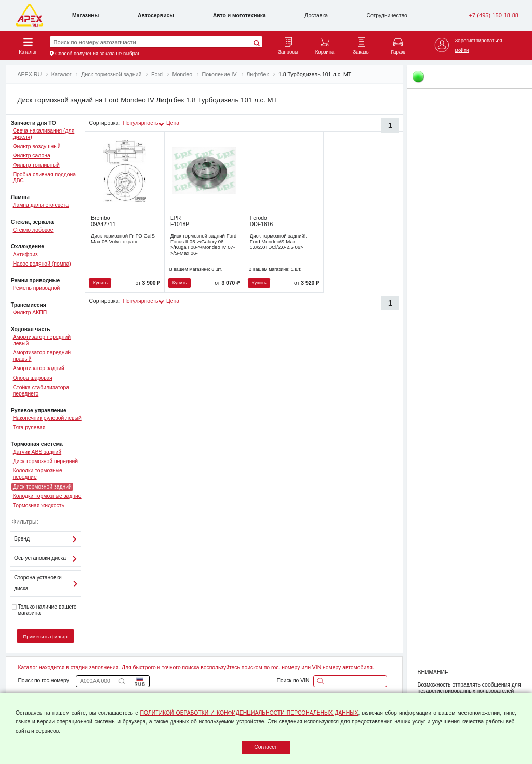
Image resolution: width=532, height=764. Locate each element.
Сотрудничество (387, 15)
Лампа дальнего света (41, 205)
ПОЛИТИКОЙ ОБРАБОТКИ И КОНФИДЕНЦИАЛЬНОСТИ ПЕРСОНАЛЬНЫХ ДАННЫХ (249, 713)
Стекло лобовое (33, 230)
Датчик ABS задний (37, 452)
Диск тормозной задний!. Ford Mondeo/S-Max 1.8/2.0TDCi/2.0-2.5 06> (278, 241)
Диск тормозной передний (45, 461)
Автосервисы (156, 15)
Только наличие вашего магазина (44, 610)
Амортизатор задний (39, 368)
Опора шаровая (33, 378)
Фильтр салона (32, 156)
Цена (173, 123)
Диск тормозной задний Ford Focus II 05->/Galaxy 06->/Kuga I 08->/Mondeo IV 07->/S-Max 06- (204, 244)
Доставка (316, 15)
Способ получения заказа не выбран (98, 53)
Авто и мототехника (240, 15)
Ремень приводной (37, 288)
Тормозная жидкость (39, 505)
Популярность (140, 123)
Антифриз (25, 254)
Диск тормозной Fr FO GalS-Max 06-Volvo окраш (124, 239)
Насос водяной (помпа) (42, 264)
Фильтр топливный (36, 165)
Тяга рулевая (29, 427)
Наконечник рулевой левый (47, 418)
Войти (462, 50)
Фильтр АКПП (30, 313)
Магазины (85, 15)
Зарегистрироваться (479, 40)
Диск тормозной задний (42, 487)
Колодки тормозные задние (47, 496)
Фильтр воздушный (37, 146)
